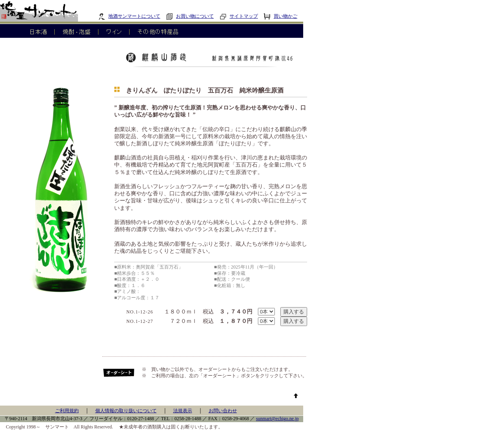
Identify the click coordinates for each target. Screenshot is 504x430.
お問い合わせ (223, 411)
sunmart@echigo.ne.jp (277, 419)
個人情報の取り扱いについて (126, 411)
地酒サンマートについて (129, 16)
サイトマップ (239, 16)
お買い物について (190, 16)
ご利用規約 (67, 411)
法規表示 (183, 411)
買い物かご (281, 16)
